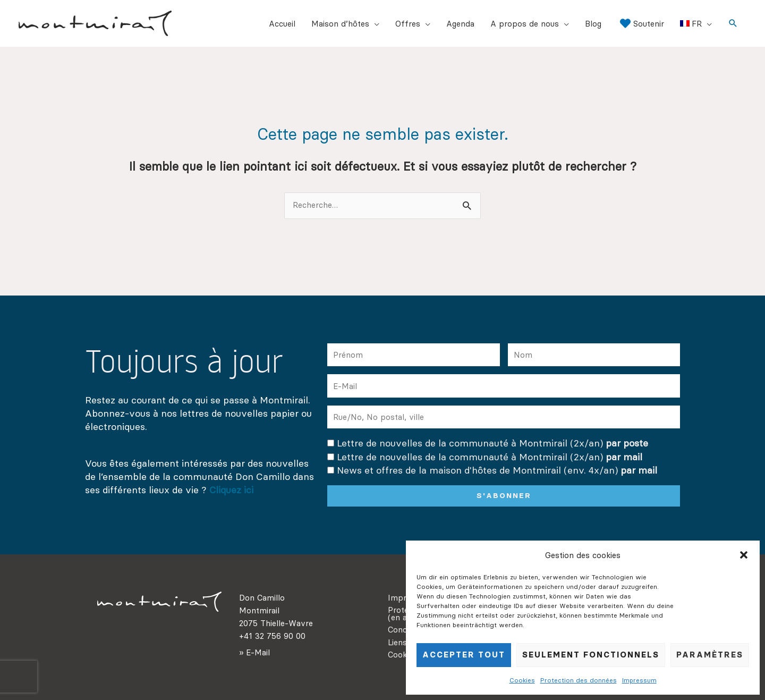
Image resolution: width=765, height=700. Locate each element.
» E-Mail (255, 652)
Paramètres (710, 655)
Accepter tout (464, 655)
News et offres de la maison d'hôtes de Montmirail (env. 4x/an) (497, 470)
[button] (744, 555)
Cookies (522, 680)
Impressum (639, 680)
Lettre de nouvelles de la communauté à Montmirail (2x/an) (492, 443)
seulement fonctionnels (591, 655)
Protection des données (579, 680)
